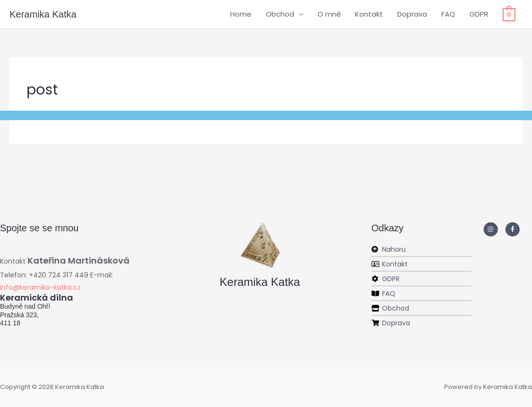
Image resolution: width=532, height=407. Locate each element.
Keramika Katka (43, 14)
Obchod (280, 14)
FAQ (448, 14)
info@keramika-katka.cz (40, 287)
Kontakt (369, 14)
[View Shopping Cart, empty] (509, 14)
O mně (329, 14)
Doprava (412, 14)
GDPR (479, 14)
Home (241, 14)
